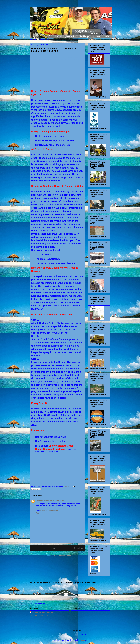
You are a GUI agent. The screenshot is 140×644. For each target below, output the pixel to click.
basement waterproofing (49, 510)
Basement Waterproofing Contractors (31, 5)
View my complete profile (39, 615)
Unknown (39, 501)
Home (53, 548)
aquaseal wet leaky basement (42, 612)
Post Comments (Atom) (63, 555)
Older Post (79, 548)
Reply (38, 513)
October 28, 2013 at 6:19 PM (54, 501)
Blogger (83, 640)
